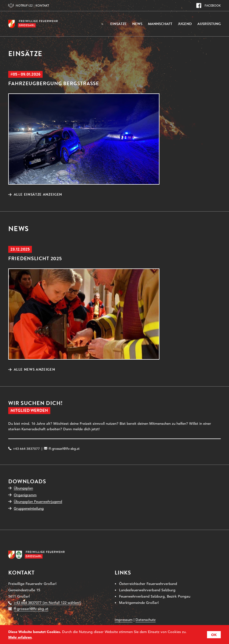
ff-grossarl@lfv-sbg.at (64, 448)
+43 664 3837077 (26, 448)
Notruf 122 (24, 5)
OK (214, 635)
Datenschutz (146, 620)
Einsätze (118, 24)
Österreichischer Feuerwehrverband (148, 584)
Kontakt (42, 5)
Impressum (124, 620)
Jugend (185, 24)
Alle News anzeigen (35, 370)
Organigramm (25, 495)
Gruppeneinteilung (29, 508)
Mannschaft (160, 24)
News (137, 24)
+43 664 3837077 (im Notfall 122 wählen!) (47, 603)
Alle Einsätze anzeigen (38, 195)
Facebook (213, 5)
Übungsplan (23, 488)
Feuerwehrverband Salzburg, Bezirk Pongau (155, 596)
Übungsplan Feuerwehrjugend (38, 502)
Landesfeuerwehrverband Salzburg (147, 590)
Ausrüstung (209, 24)
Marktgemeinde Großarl (139, 603)
